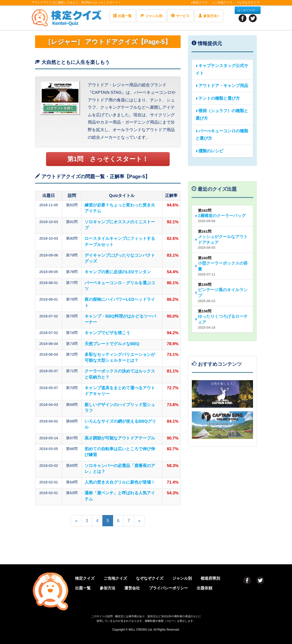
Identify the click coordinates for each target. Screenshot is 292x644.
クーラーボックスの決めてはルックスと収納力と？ (120, 374)
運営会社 (132, 588)
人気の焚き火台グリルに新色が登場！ (120, 482)
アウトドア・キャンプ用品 (222, 86)
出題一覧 (122, 16)
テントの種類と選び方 (218, 98)
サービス (180, 16)
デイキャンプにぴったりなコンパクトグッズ (120, 258)
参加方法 (107, 588)
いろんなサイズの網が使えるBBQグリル (120, 424)
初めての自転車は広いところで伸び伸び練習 (120, 452)
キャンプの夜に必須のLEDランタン (118, 272)
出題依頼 (204, 588)
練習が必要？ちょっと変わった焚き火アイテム (120, 208)
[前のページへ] (76, 521)
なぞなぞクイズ (248, 2)
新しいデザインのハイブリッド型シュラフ (120, 408)
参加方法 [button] (209, 16)
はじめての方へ (248, 10)
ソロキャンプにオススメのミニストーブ (120, 225)
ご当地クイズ (222, 2)
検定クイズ (199, 2)
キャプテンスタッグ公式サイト (222, 69)
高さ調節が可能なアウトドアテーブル (120, 438)
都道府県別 (210, 578)
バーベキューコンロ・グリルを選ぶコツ (120, 286)
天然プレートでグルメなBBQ (112, 344)
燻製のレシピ (209, 151)
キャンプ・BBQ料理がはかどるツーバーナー (120, 319)
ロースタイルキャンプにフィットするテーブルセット (120, 241)
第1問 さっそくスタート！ (108, 159)
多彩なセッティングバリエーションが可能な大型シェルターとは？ (120, 357)
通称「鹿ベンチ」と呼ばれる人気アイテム (120, 496)
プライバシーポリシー (168, 588)
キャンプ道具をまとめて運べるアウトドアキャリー (120, 391)
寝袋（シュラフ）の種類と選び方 (222, 115)
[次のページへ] (139, 521)
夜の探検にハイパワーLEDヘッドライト (120, 302)
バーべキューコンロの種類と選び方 (222, 135)
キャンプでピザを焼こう (107, 333)
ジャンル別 (151, 16)
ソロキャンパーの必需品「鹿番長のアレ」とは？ (120, 469)
